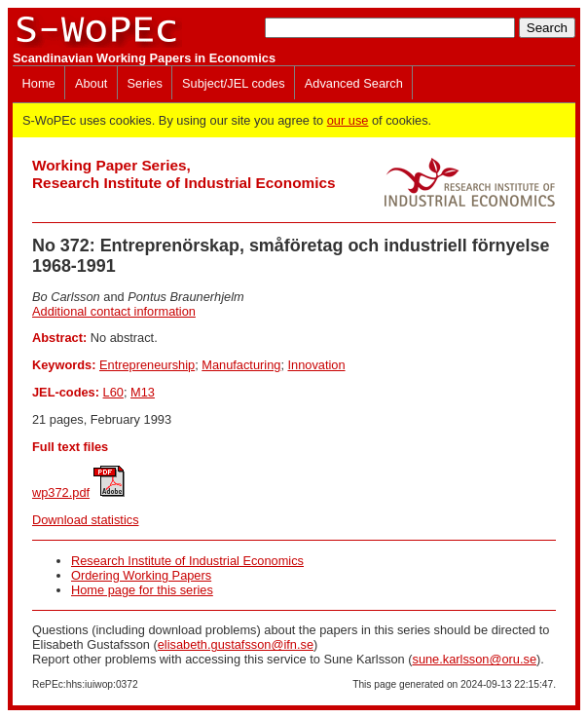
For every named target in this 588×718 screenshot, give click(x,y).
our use (348, 120)
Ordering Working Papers (141, 575)
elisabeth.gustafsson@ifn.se (236, 644)
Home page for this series (142, 590)
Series (145, 83)
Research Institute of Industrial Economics (187, 561)
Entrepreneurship (147, 365)
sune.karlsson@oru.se (474, 659)
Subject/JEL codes (234, 83)
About (91, 83)
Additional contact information (114, 311)
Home (39, 83)
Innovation (317, 365)
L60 (113, 392)
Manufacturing (241, 365)
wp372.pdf (61, 492)
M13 (143, 392)
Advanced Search (354, 83)
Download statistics (86, 520)
